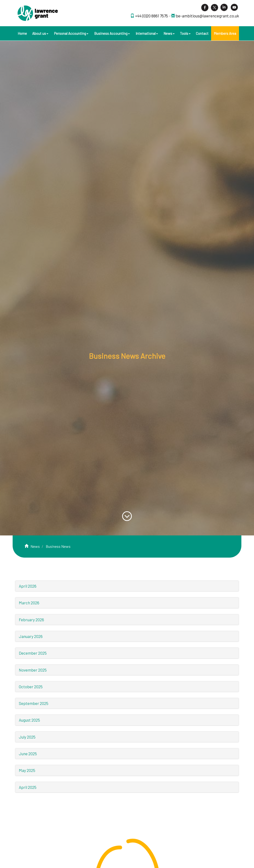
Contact (202, 33)
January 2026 (31, 636)
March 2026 (29, 603)
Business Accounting (112, 33)
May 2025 (27, 770)
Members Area (225, 33)
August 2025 (29, 720)
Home (22, 33)
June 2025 (28, 754)
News (169, 33)
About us (40, 33)
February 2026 (31, 620)
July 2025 (27, 737)
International (147, 33)
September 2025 (34, 703)
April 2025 (28, 787)
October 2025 (31, 687)
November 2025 (33, 670)
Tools (185, 33)
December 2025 (33, 653)
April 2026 (28, 586)
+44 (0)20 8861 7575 (152, 16)
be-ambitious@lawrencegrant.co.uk (207, 16)
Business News (58, 546)
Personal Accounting (71, 33)
